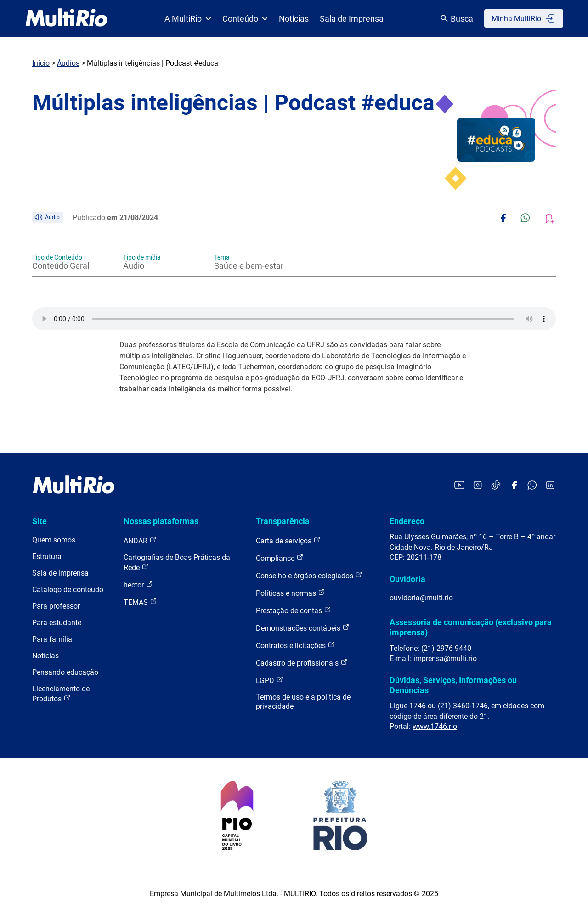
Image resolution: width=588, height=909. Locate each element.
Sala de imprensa (60, 573)
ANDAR (140, 540)
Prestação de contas (294, 610)
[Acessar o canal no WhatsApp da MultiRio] (532, 486)
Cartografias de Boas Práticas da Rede (177, 562)
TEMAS (140, 602)
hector (138, 584)
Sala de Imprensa (352, 19)
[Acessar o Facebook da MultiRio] (514, 486)
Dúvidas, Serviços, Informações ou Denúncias (453, 685)
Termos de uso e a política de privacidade (303, 702)
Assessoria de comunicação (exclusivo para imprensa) (471, 627)
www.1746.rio (435, 726)
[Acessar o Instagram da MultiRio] (478, 486)
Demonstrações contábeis (303, 628)
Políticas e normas (291, 593)
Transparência (283, 521)
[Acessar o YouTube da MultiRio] (459, 486)
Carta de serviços (288, 540)
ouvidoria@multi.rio (421, 598)
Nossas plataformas (161, 521)
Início (41, 63)
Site (40, 521)
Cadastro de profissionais (302, 663)
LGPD (270, 680)
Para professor (56, 606)
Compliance (280, 558)
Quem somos (54, 540)
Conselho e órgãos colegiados (309, 575)
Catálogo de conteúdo (68, 590)
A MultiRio (188, 19)
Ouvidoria (407, 579)
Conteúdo (245, 19)
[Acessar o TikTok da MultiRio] (496, 486)
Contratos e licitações (295, 645)
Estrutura (47, 556)
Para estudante (57, 623)
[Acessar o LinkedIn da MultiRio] (550, 486)
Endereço (407, 521)
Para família (52, 639)
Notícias (294, 19)
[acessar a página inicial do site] (66, 18)
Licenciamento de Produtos (61, 694)
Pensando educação (65, 672)
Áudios (68, 63)
